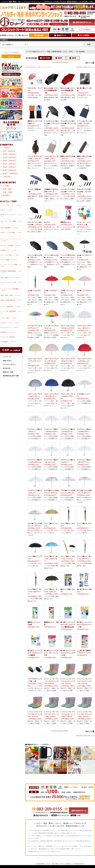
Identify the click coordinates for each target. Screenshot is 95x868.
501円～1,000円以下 (10, 174)
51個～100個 (7, 192)
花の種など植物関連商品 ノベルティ (11, 272)
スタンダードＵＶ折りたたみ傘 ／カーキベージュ (84, 192)
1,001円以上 (7, 177)
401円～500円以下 (10, 170)
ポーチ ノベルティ (7, 210)
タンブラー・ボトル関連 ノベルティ (11, 222)
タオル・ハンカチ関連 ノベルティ (11, 233)
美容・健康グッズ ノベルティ (11, 278)
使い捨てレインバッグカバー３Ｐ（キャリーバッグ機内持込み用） (68, 625)
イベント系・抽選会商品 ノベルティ (11, 312)
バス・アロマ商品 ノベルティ (11, 255)
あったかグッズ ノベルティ (10, 327)
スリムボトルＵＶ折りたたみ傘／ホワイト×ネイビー (68, 123)
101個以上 (7, 195)
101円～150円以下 (10, 154)
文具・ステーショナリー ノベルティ (11, 216)
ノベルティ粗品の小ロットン (35, 52)
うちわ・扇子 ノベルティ (9, 318)
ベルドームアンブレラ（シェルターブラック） (68, 396)
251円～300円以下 (10, 164)
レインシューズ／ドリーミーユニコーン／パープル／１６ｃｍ (51, 714)
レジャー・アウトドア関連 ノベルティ (11, 265)
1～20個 (6, 186)
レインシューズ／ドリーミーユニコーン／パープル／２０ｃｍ (84, 714)
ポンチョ (47, 222)
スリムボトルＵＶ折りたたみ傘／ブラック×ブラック (52, 123)
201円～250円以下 (10, 161)
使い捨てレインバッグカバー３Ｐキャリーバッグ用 (84, 625)
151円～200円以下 (10, 157)
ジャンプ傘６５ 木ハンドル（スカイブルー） (51, 559)
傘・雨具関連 (80, 52)
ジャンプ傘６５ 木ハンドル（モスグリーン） (35, 592)
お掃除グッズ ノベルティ (9, 250)
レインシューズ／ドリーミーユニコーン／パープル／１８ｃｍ (68, 714)
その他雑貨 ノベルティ (9, 342)
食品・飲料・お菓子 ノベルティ (11, 295)
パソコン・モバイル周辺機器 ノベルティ (11, 290)
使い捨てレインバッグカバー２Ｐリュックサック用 (68, 653)
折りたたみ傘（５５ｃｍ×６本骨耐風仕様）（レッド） (68, 90)
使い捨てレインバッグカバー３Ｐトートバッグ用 (51, 653)
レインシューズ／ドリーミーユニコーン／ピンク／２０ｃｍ (84, 681)
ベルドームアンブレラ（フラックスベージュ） (35, 361)
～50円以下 (7, 148)
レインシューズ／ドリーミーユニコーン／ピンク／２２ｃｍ (35, 714)
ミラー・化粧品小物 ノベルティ (11, 307)
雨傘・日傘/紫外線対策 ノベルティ (11, 301)
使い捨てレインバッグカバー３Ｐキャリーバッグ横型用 (35, 653)
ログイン (11, 56)
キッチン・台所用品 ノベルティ (11, 246)
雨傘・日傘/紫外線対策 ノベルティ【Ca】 (60, 52)
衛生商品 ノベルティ (8, 332)
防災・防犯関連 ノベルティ (10, 228)
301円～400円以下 (10, 167)
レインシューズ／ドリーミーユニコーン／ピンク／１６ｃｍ (51, 681)
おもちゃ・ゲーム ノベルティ (11, 323)
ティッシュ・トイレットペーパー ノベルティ (12, 240)
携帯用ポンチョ (66, 222)
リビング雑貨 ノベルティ (9, 260)
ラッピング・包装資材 (8, 337)
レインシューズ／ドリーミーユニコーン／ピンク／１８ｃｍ (68, 681)
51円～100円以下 (9, 151)
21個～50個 (7, 189)
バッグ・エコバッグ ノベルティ (11, 205)
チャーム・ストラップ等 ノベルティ (11, 283)
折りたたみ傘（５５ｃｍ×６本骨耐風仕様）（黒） (51, 90)
